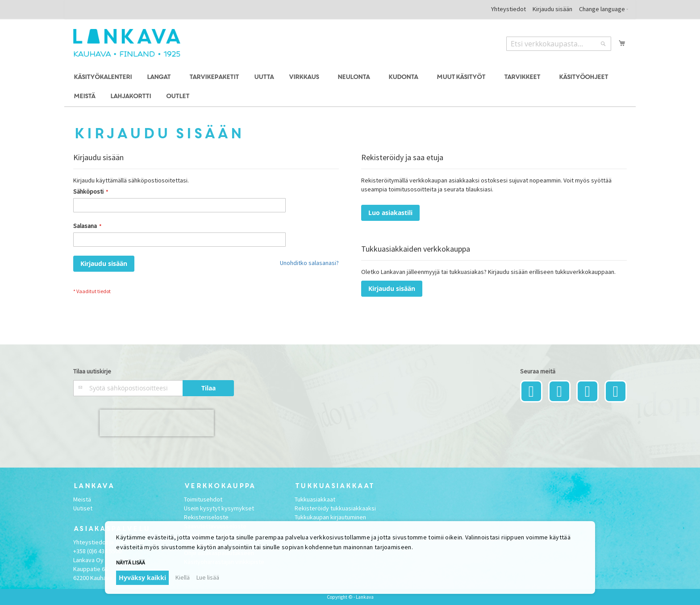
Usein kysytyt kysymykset (219, 508)
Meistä (82, 499)
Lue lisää (208, 577)
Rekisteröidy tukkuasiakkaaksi (335, 508)
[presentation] (157, 423)
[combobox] (559, 44)
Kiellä (183, 577)
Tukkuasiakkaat (315, 499)
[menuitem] (102, 77)
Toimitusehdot (203, 499)
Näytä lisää (131, 562)
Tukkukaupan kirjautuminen (330, 517)
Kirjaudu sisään (552, 9)
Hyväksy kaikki (142, 578)
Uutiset (83, 508)
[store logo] (127, 43)
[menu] (350, 87)
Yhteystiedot (508, 9)
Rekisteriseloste (206, 517)
